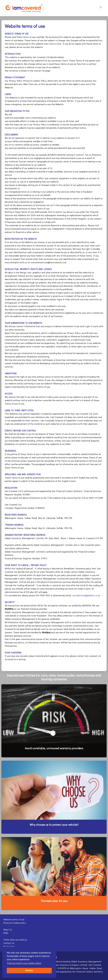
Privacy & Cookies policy (15, 923)
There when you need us (15, 940)
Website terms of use (14, 919)
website (57, 498)
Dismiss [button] (29, 970)
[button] (101, 7)
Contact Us (9, 943)
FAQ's (6, 933)
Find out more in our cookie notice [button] (24, 963)
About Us (8, 929)
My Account (9, 946)
